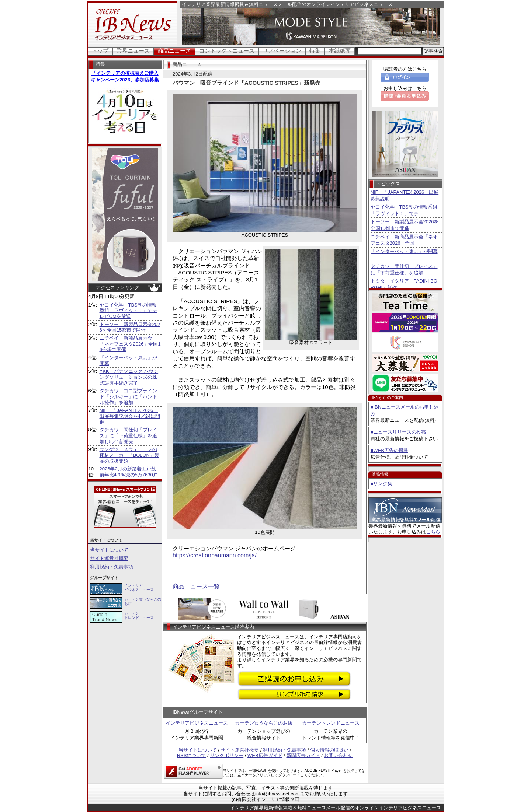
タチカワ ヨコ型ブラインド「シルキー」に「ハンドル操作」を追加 (128, 396)
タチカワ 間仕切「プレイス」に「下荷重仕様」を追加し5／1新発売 (128, 435)
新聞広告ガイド (303, 755)
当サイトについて (109, 550)
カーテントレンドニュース (331, 723)
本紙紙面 (340, 51)
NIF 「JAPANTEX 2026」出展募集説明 (405, 195)
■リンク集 (382, 484)
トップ (100, 51)
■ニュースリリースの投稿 (398, 432)
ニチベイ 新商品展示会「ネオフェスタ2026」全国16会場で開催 (130, 344)
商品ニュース (174, 51)
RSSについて (192, 755)
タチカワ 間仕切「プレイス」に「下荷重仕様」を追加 (404, 269)
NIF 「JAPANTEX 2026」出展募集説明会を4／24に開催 (130, 416)
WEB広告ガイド (265, 755)
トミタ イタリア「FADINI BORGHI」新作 (404, 284)
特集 (315, 51)
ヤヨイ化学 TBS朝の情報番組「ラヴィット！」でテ (404, 210)
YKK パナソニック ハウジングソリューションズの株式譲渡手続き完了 (129, 377)
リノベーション (282, 51)
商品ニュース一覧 (196, 586)
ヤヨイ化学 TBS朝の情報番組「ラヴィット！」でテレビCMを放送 (128, 311)
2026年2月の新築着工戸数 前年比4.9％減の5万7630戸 (130, 472)
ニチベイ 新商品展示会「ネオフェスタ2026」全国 (404, 240)
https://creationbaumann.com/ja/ (215, 555)
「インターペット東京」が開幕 (404, 251)
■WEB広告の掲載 (389, 450)
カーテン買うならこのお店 (264, 723)
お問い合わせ (338, 755)
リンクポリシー (227, 755)
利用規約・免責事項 (112, 567)
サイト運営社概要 (109, 558)
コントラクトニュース (227, 51)
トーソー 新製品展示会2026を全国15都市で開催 (130, 327)
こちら (433, 532)
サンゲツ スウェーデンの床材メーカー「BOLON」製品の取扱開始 (130, 455)
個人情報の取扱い (329, 750)
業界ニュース (133, 51)
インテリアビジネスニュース (197, 723)
